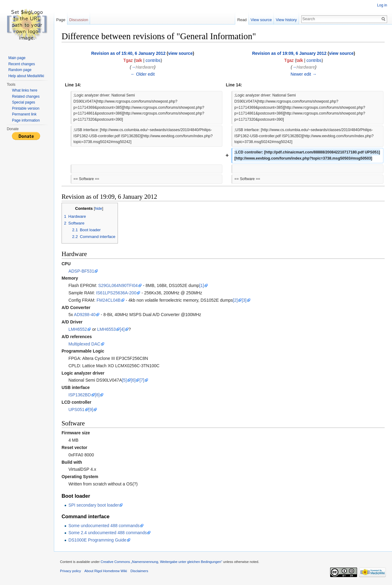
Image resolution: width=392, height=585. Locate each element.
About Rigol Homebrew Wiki (106, 571)
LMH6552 (78, 329)
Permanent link (24, 114)
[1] (202, 285)
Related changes (26, 96)
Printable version (26, 108)
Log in (382, 5)
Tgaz (128, 60)
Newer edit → (304, 74)
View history (286, 20)
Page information (26, 120)
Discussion (79, 20)
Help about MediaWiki (26, 76)
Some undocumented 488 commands (104, 526)
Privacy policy (70, 571)
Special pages (23, 102)
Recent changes (22, 64)
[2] (236, 300)
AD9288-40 (85, 315)
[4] (122, 329)
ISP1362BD (79, 395)
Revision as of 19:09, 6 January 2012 (289, 53)
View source (261, 20)
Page (61, 20)
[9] (91, 409)
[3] (244, 300)
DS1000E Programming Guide (97, 540)
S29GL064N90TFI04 (118, 285)
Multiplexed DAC (84, 344)
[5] (124, 380)
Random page (20, 70)
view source (180, 53)
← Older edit (143, 74)
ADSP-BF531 (81, 271)
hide (99, 209)
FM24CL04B (109, 300)
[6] (133, 380)
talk (139, 60)
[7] (142, 380)
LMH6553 (106, 329)
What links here (25, 90)
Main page (17, 58)
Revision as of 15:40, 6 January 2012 (128, 53)
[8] (97, 395)
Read (242, 20)
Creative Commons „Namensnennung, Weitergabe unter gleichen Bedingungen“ (161, 562)
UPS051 (76, 409)
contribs (153, 60)
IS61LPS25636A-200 (116, 293)
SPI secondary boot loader (94, 505)
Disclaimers (139, 571)
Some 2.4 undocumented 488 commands (107, 533)
